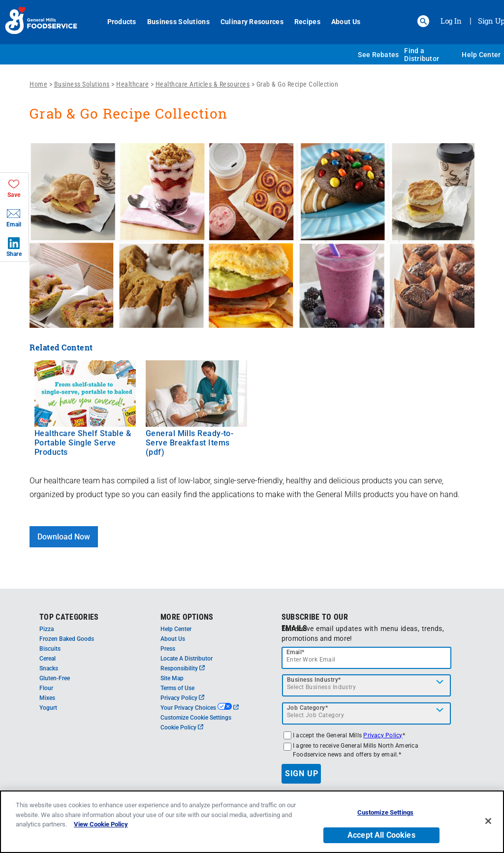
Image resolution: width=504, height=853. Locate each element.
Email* (296, 652)
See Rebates (378, 55)
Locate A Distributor (187, 659)
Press (168, 649)
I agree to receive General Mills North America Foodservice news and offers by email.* (356, 750)
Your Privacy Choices (200, 708)
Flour (46, 688)
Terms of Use (177, 688)
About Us (346, 22)
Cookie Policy (182, 727)
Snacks (49, 668)
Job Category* (308, 708)
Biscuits (50, 649)
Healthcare (132, 84)
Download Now (64, 537)
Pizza (47, 629)
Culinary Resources (252, 22)
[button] (423, 21)
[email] (367, 658)
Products (122, 22)
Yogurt (48, 708)
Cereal (47, 659)
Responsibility (183, 668)
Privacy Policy (182, 698)
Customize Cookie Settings (196, 718)
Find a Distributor (422, 55)
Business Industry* (314, 680)
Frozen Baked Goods (67, 639)
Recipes (307, 22)
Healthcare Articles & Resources (203, 84)
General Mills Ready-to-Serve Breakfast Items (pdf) (189, 443)
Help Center (481, 55)
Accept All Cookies (381, 835)
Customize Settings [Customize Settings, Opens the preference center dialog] (385, 812)
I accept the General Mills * (349, 735)
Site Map (172, 678)
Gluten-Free (55, 678)
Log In (451, 21)
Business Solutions (178, 22)
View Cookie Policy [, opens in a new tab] (101, 824)
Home (38, 84)
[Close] (488, 821)
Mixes (47, 698)
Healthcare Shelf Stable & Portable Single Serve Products (83, 443)
